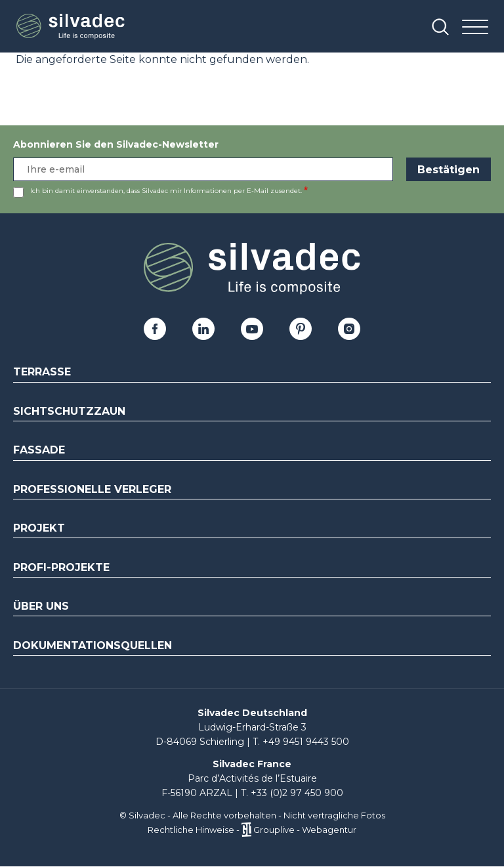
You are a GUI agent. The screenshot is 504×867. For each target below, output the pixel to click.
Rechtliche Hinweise (191, 830)
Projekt (39, 528)
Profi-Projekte (61, 567)
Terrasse (42, 372)
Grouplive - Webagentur (305, 830)
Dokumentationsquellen (93, 645)
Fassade (39, 450)
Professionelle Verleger (92, 489)
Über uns (41, 606)
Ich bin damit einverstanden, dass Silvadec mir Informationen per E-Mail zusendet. (166, 191)
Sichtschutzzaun (69, 411)
